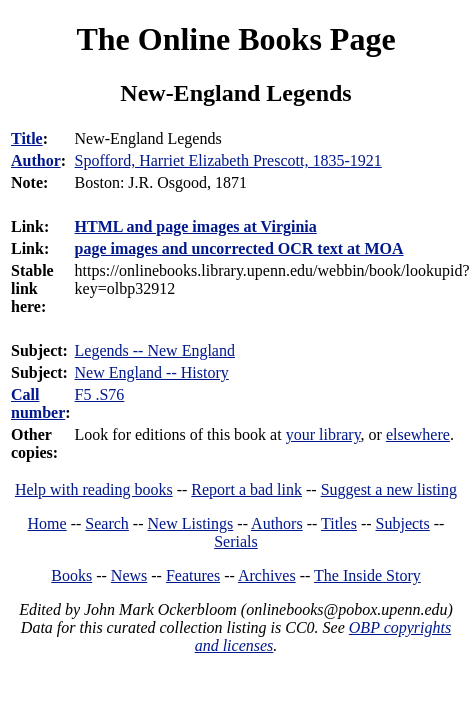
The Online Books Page (235, 39)
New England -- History (152, 372)
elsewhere (418, 434)
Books (71, 575)
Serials (236, 541)
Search (107, 523)
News (129, 575)
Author (36, 160)
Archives (267, 575)
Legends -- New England (155, 350)
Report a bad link (246, 489)
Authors (277, 523)
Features (193, 575)
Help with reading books (94, 489)
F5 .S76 (100, 394)
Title (27, 138)
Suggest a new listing (389, 489)
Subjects (403, 523)
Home (47, 523)
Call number (38, 403)
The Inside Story (367, 575)
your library (323, 434)
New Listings (191, 523)
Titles (339, 523)
